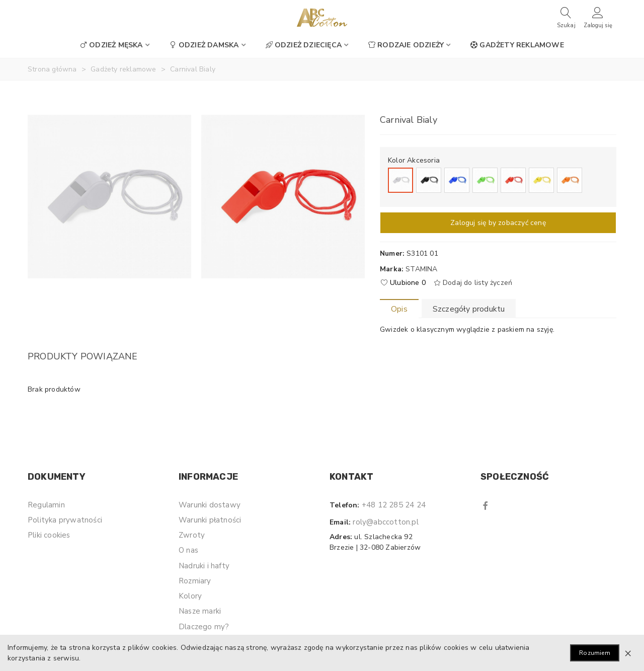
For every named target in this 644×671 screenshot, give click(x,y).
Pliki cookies (49, 535)
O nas (188, 550)
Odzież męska (111, 45)
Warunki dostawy (210, 505)
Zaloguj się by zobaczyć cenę (498, 223)
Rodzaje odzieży (406, 45)
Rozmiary (195, 581)
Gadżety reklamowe (517, 45)
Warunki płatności (210, 520)
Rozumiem (595, 653)
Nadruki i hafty (204, 566)
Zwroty (192, 535)
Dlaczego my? (204, 627)
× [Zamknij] (628, 653)
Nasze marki (200, 611)
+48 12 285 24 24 (394, 505)
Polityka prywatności (65, 520)
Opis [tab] (399, 309)
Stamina (421, 269)
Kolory (190, 596)
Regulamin (46, 505)
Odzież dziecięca (304, 45)
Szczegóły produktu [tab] (469, 309)
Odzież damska (204, 45)
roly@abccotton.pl (385, 522)
